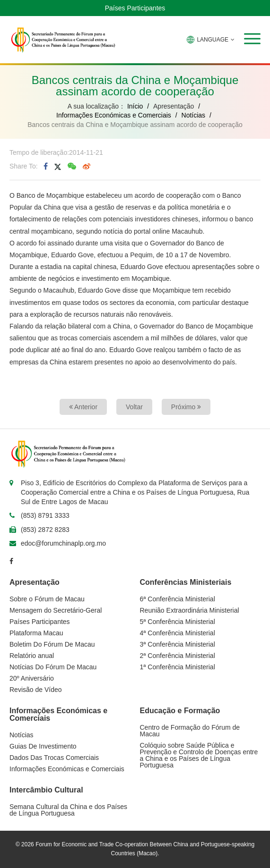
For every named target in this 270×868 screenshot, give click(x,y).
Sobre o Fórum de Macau (47, 599)
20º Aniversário (32, 678)
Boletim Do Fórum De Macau (52, 644)
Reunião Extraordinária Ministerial (190, 610)
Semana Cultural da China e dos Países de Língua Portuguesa (68, 810)
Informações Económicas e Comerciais (114, 115)
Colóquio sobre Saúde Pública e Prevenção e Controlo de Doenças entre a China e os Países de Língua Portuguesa (199, 755)
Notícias (194, 115)
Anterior (83, 407)
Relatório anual (32, 656)
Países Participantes (135, 8)
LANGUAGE (211, 40)
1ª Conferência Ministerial (178, 667)
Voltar (134, 407)
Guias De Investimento (43, 746)
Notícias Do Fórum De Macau (53, 667)
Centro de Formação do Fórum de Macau (190, 731)
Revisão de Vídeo (36, 690)
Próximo (186, 407)
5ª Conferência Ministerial (178, 622)
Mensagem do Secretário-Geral (56, 610)
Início (135, 106)
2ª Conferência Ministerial (178, 656)
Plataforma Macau (36, 633)
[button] (252, 39)
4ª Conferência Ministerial (178, 633)
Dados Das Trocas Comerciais (54, 758)
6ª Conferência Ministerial (178, 599)
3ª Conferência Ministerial (178, 644)
